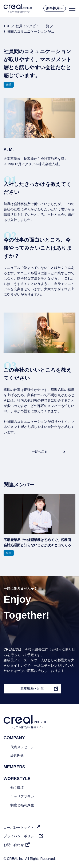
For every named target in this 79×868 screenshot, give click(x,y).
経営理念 (17, 756)
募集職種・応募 (32, 689)
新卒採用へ (55, 8)
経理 (9, 85)
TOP (7, 26)
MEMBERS (14, 767)
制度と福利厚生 (22, 805)
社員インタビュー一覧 (32, 26)
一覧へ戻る (39, 452)
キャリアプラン (22, 797)
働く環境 (17, 788)
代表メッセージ (22, 747)
